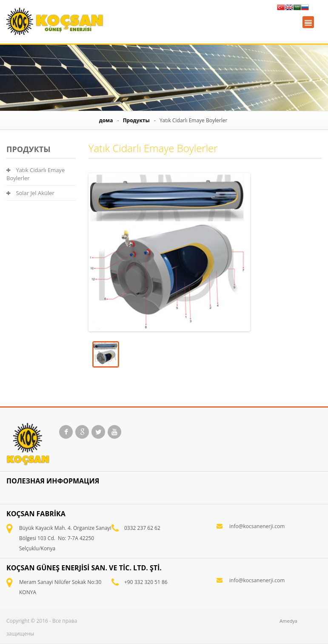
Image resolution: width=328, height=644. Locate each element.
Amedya (288, 621)
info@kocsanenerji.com (257, 526)
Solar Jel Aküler (30, 193)
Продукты (136, 120)
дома (106, 120)
